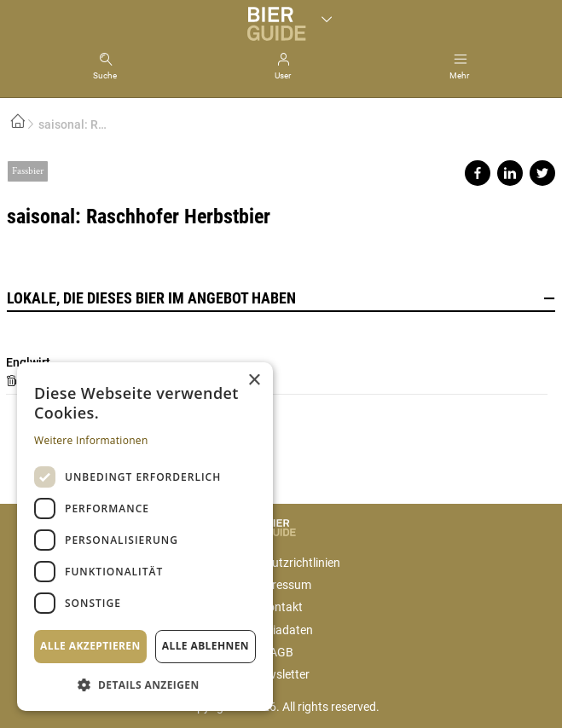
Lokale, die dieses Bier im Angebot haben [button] (281, 298)
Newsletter (281, 674)
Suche (105, 75)
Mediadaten (281, 630)
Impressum (281, 585)
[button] (145, 684)
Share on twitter (542, 173)
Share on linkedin (510, 173)
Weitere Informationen (91, 440)
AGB (281, 652)
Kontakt (281, 607)
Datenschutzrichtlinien (281, 563)
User (283, 75)
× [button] (254, 381)
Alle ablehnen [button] (206, 646)
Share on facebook (478, 173)
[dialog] (145, 537)
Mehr (459, 75)
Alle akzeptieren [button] (90, 646)
